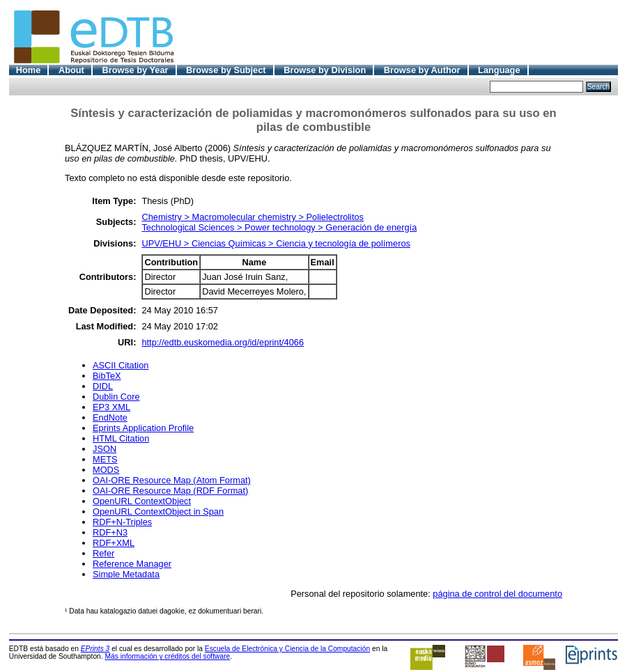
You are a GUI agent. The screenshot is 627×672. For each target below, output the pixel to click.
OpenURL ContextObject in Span (158, 511)
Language (499, 70)
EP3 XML (111, 407)
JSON (104, 449)
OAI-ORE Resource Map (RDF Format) (170, 491)
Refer (103, 553)
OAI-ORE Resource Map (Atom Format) (172, 480)
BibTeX (107, 376)
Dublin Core (116, 397)
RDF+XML (114, 543)
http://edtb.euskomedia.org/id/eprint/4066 (223, 342)
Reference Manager (132, 564)
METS (105, 459)
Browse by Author (422, 70)
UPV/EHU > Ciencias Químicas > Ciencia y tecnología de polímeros (276, 243)
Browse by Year (135, 70)
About (71, 70)
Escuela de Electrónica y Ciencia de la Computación (287, 649)
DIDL (103, 386)
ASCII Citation (121, 365)
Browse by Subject (226, 70)
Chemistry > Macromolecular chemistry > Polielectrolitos (253, 217)
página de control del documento (497, 594)
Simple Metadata (126, 574)
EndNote (110, 417)
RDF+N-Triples (122, 522)
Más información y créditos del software (167, 656)
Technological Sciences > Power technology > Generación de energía (279, 227)
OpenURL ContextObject (142, 501)
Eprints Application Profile (143, 428)
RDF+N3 (110, 532)
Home (29, 70)
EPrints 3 (95, 649)
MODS (106, 470)
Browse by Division (325, 70)
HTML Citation (121, 438)
